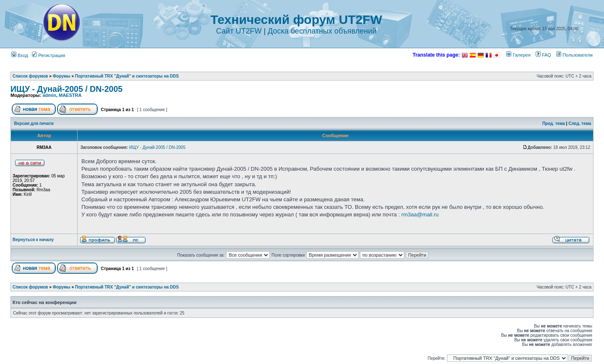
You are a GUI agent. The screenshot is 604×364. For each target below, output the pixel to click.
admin (49, 95)
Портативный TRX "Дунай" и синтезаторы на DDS (127, 76)
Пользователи (574, 55)
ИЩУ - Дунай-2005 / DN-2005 (66, 89)
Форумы (62, 76)
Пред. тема (554, 123)
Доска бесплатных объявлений (322, 31)
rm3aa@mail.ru (420, 214)
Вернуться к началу (33, 240)
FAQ (543, 55)
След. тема (580, 123)
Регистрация (48, 55)
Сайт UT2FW (239, 31)
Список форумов (30, 76)
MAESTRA (70, 95)
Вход (20, 55)
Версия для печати (34, 123)
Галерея (518, 55)
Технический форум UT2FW (296, 19)
